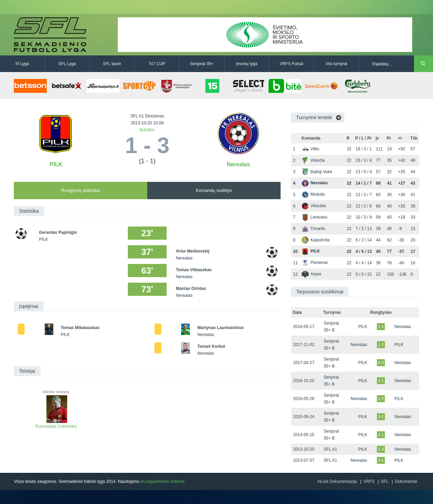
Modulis (313, 194)
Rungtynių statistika (81, 190)
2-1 (381, 381)
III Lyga (22, 64)
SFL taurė (112, 64)
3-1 (381, 460)
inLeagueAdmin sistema (162, 481)
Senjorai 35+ (202, 64)
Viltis (310, 149)
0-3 (381, 363)
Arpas (311, 274)
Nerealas (238, 164)
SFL (385, 481)
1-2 (381, 399)
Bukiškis (147, 130)
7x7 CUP (157, 64)
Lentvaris (315, 217)
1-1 (381, 327)
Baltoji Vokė (317, 172)
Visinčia (313, 160)
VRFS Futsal (291, 64)
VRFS (369, 481)
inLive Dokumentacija (337, 481)
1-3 (381, 345)
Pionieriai (315, 263)
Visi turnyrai (336, 64)
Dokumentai (406, 481)
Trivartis (313, 229)
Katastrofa (316, 240)
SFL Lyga (67, 64)
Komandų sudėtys (214, 190)
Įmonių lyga (246, 64)
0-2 (381, 417)
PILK (56, 164)
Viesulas (314, 206)
